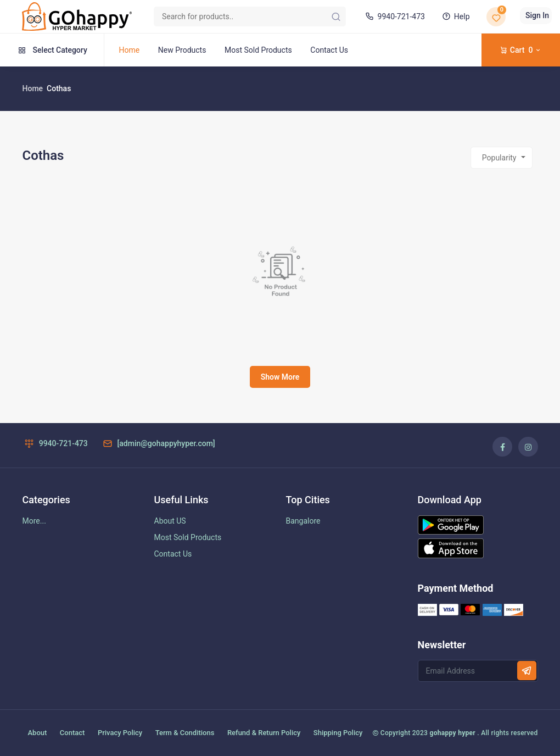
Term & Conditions (185, 733)
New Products (182, 50)
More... (34, 521)
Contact (72, 733)
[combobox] (502, 158)
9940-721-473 (394, 16)
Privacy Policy (120, 733)
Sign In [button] (537, 15)
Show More (280, 377)
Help (455, 16)
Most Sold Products (258, 50)
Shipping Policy (338, 733)
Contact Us (329, 50)
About (38, 733)
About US (170, 521)
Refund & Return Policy (264, 733)
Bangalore (303, 521)
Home (130, 50)
